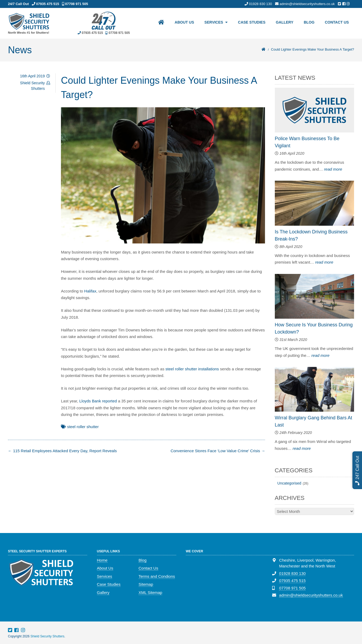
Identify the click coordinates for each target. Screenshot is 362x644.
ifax (93, 291)
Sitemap (146, 584)
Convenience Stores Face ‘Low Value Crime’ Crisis (218, 451)
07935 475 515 (292, 581)
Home (102, 560)
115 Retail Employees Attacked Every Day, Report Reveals (62, 451)
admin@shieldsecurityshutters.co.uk (311, 595)
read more (333, 169)
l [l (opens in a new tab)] (90, 291)
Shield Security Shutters (47, 636)
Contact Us (337, 23)
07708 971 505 (292, 588)
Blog (309, 23)
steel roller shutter (83, 427)
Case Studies (251, 23)
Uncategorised (289, 483)
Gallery (284, 23)
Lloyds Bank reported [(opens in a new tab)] (98, 401)
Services (213, 23)
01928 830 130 (292, 573)
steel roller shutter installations (192, 369)
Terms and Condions (157, 576)
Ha (87, 291)
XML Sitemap (150, 592)
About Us (183, 23)
